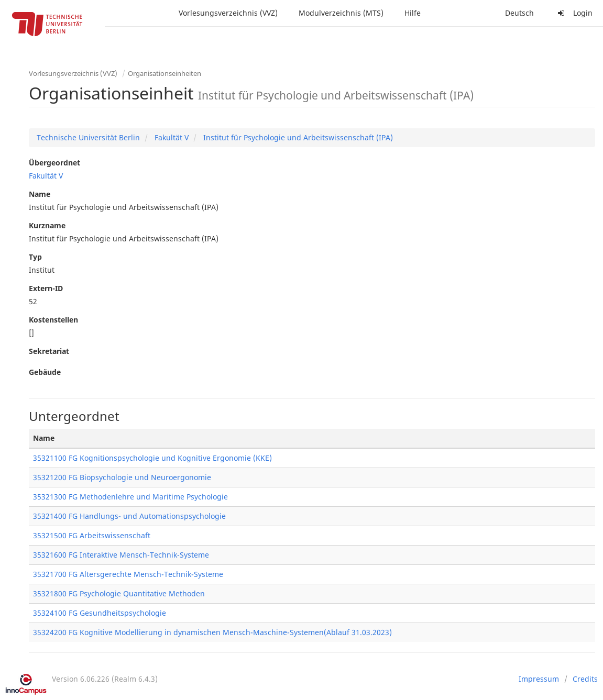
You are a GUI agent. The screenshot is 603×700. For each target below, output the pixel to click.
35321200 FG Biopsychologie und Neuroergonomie (122, 477)
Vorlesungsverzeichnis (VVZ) (228, 13)
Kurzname (47, 225)
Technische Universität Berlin (88, 137)
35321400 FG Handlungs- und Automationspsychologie (129, 516)
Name (40, 194)
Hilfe (413, 13)
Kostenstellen (53, 320)
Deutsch (519, 13)
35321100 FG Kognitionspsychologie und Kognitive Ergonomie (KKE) (152, 458)
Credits (585, 679)
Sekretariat (49, 351)
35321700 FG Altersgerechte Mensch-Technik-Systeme (128, 574)
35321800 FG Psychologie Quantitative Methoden (119, 593)
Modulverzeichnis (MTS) (341, 13)
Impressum (539, 679)
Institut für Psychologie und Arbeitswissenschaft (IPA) (297, 137)
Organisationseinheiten (165, 73)
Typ (35, 257)
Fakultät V (171, 137)
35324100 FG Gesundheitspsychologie (100, 613)
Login (574, 13)
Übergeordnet (54, 163)
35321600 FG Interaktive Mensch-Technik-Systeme (121, 555)
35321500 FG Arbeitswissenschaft (92, 535)
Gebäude (45, 372)
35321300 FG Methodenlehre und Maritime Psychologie (130, 497)
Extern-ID (46, 288)
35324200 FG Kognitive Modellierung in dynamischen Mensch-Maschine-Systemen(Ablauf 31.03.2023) (212, 632)
